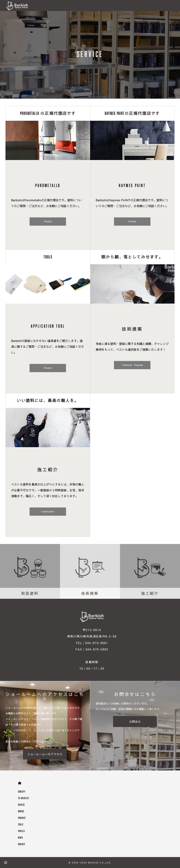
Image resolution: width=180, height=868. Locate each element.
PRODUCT (22, 818)
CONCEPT (22, 792)
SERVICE (22, 805)
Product (48, 222)
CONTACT (22, 844)
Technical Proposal (132, 365)
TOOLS (21, 824)
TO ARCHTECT (24, 798)
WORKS (21, 811)
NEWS (21, 838)
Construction (48, 512)
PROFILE (22, 831)
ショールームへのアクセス (45, 754)
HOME (20, 783)
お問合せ (135, 722)
